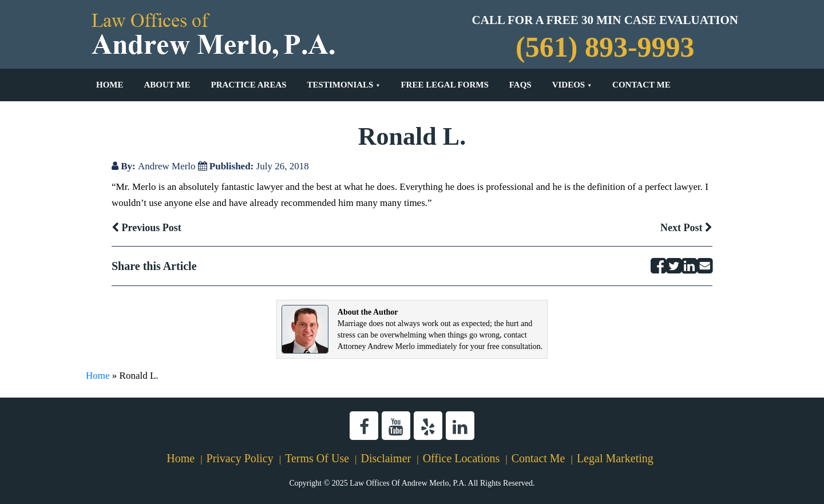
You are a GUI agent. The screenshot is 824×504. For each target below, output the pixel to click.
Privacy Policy (240, 458)
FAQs (520, 85)
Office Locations (461, 458)
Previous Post (146, 228)
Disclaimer (386, 458)
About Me (167, 85)
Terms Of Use (317, 458)
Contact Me (641, 85)
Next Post (686, 228)
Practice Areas (248, 85)
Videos (569, 85)
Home (110, 85)
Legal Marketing (615, 458)
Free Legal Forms (444, 85)
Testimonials (340, 85)
